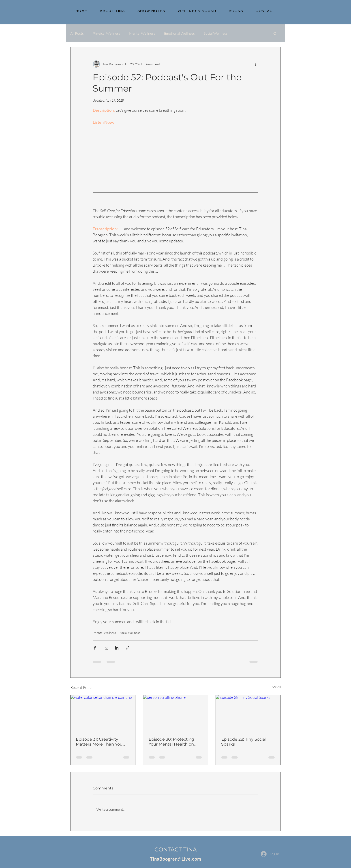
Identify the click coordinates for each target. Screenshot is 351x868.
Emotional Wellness (179, 33)
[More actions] (256, 64)
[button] (275, 33)
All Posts (77, 33)
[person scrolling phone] (176, 713)
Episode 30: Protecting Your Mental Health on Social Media (171, 742)
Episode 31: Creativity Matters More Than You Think (99, 742)
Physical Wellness (106, 33)
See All (276, 687)
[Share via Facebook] (95, 648)
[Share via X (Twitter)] (106, 648)
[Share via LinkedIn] (117, 648)
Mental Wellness (142, 33)
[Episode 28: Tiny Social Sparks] (248, 713)
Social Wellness (216, 33)
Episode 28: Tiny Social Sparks (244, 742)
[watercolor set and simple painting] (103, 713)
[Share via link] (128, 648)
